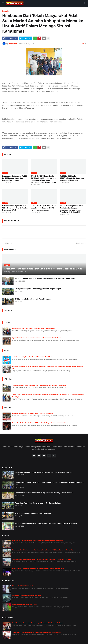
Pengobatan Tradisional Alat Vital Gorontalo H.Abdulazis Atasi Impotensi (36, 632)
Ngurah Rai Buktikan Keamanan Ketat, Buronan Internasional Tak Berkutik (36, 338)
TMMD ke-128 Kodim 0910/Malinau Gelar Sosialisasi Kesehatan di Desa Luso (72, 178)
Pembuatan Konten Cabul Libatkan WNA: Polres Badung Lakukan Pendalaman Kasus (40, 423)
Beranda (5, 11)
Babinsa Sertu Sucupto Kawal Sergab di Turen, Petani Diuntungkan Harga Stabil (46, 523)
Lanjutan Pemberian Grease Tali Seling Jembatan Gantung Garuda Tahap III (44, 493)
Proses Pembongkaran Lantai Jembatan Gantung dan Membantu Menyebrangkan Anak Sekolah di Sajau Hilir (71, 209)
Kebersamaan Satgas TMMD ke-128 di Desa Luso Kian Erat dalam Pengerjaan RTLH (15, 208)
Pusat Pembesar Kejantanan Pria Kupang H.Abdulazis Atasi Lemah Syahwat (37, 623)
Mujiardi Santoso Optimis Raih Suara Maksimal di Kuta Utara (32, 357)
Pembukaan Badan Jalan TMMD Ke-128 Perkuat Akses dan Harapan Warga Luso (15, 178)
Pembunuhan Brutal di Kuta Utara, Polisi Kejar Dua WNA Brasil (32, 413)
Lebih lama (80, 243)
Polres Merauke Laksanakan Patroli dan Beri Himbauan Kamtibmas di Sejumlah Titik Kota (41, 559)
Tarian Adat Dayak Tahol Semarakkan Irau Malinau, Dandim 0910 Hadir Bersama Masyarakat (43, 550)
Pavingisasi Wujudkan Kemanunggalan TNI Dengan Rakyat (38, 289)
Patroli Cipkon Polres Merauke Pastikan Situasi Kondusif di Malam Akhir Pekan (38, 569)
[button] (3, 3)
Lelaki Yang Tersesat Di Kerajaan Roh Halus (26, 595)
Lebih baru (8, 243)
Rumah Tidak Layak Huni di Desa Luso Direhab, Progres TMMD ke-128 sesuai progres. (44, 208)
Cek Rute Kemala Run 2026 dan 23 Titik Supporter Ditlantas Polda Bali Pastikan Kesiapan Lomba (49, 483)
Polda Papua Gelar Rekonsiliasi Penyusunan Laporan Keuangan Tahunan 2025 (38, 541)
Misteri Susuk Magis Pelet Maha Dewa (25, 604)
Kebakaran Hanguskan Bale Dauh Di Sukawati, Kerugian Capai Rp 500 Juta (44, 472)
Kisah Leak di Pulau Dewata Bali (22, 586)
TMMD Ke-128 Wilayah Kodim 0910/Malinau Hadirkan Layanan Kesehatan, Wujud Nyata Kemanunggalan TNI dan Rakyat (44, 179)
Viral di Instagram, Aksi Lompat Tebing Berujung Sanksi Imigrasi (33, 328)
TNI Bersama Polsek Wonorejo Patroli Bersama (33, 299)
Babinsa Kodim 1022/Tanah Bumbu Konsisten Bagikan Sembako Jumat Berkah (46, 278)
